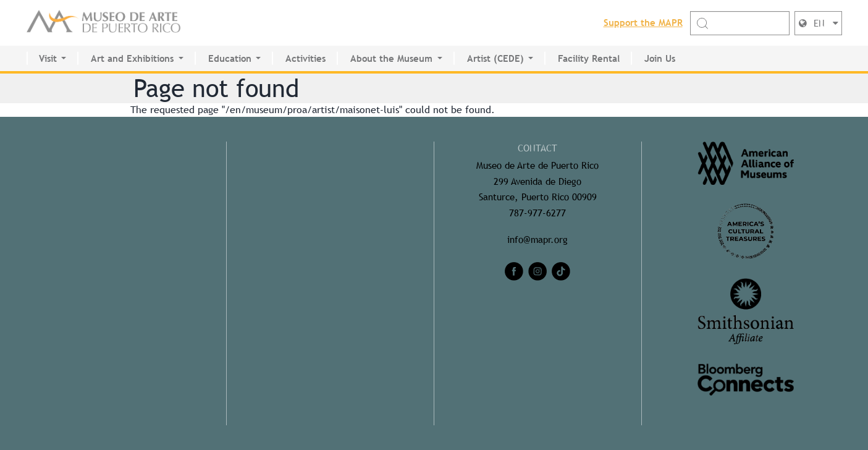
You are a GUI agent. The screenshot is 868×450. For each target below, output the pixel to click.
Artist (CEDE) (495, 58)
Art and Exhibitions (132, 58)
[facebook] (514, 271)
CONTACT (537, 148)
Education (230, 58)
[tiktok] (561, 271)
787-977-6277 (537, 213)
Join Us (660, 58)
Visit (48, 58)
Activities (305, 58)
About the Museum (391, 58)
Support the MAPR (643, 23)
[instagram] (537, 271)
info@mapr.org (537, 240)
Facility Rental (589, 58)
